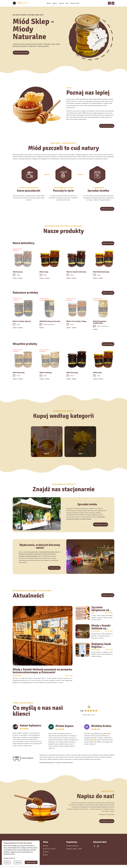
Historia (61, 3)
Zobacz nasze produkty (23, 53)
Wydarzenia (17, 678)
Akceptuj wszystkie (31, 862)
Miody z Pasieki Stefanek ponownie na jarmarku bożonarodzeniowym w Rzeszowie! (42, 673)
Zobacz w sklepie (106, 245)
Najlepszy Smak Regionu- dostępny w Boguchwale (101, 651)
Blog (93, 615)
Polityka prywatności (72, 849)
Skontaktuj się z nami (99, 526)
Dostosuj (18, 862)
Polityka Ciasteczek (9, 858)
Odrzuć (7, 862)
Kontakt (73, 3)
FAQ (67, 3)
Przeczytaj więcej (53, 570)
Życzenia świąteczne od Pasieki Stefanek (102, 613)
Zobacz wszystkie (106, 598)
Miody (49, 3)
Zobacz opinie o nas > (89, 717)
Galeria (55, 3)
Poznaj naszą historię (105, 126)
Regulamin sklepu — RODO (74, 852)
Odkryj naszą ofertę (105, 210)
